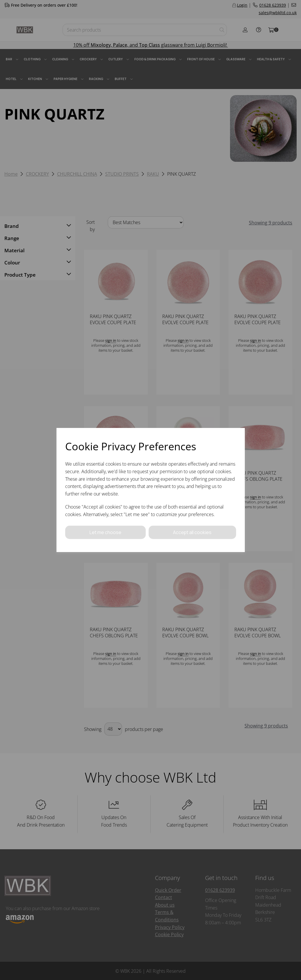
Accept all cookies (192, 532)
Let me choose (105, 532)
